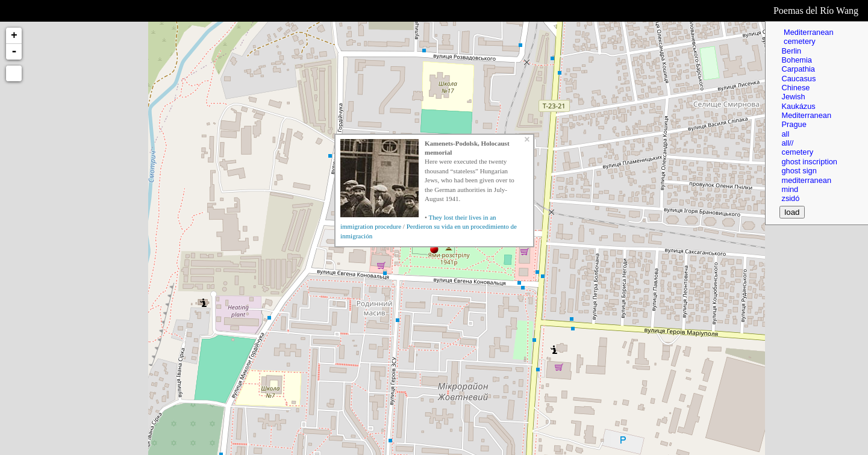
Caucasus (798, 79)
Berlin (791, 51)
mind (790, 189)
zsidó (790, 198)
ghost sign (799, 171)
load (792, 212)
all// (787, 143)
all (785, 134)
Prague (794, 124)
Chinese (795, 88)
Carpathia (798, 69)
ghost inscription (809, 162)
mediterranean (806, 180)
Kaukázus (798, 106)
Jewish (793, 97)
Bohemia (797, 60)
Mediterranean (807, 32)
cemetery (798, 41)
